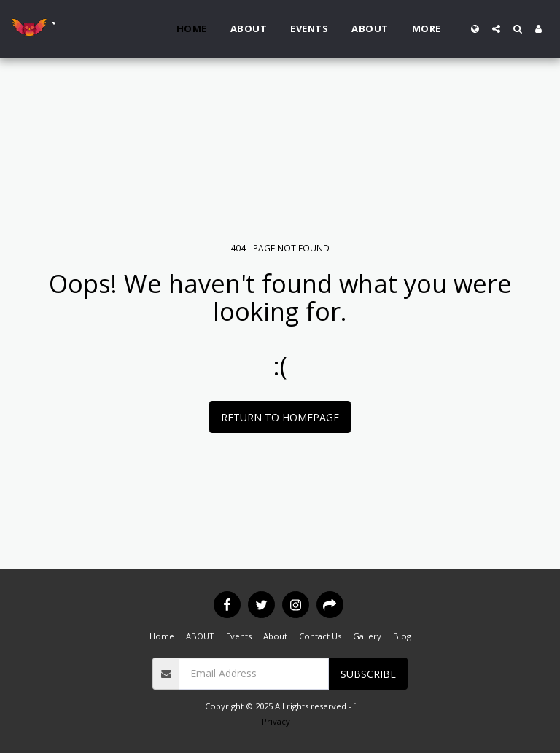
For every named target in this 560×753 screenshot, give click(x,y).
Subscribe (368, 674)
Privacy (276, 721)
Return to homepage (280, 417)
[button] (496, 29)
